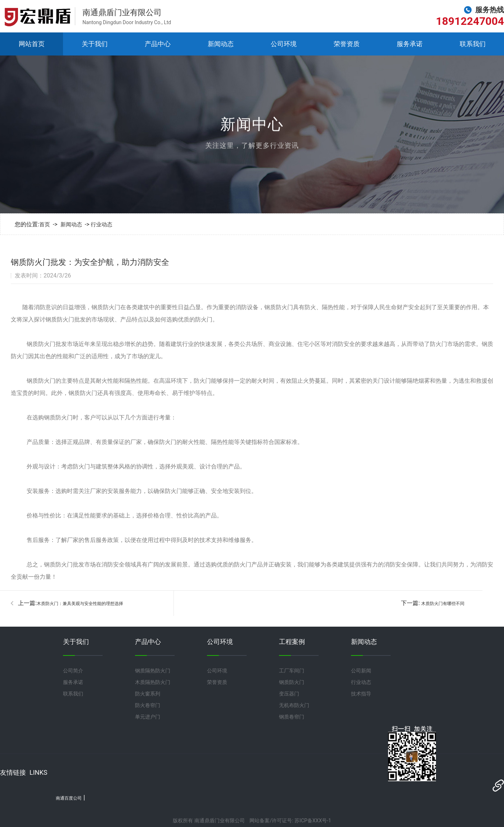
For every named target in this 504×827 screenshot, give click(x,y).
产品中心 (158, 44)
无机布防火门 (294, 705)
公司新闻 (361, 671)
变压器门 (289, 694)
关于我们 (95, 44)
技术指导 (361, 694)
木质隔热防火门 (153, 682)
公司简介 (73, 671)
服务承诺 (410, 44)
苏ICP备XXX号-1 (313, 821)
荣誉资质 (347, 44)
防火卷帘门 (148, 705)
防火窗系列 (148, 694)
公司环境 (284, 44)
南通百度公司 (69, 798)
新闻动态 (221, 44)
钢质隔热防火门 (153, 671)
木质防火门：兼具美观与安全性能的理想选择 (80, 604)
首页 (45, 224)
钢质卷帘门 (292, 717)
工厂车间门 (292, 671)
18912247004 (470, 21)
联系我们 (473, 44)
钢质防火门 (292, 682)
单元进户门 (148, 717)
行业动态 (102, 224)
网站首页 (32, 44)
